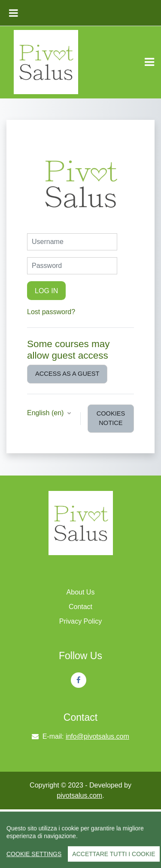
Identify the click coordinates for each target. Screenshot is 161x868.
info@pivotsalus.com (97, 736)
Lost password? (51, 312)
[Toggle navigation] (149, 62)
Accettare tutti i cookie (114, 858)
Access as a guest (67, 374)
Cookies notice (111, 418)
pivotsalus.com (79, 795)
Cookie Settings (34, 858)
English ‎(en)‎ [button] (46, 413)
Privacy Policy (81, 621)
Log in (46, 291)
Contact (80, 607)
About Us (81, 592)
